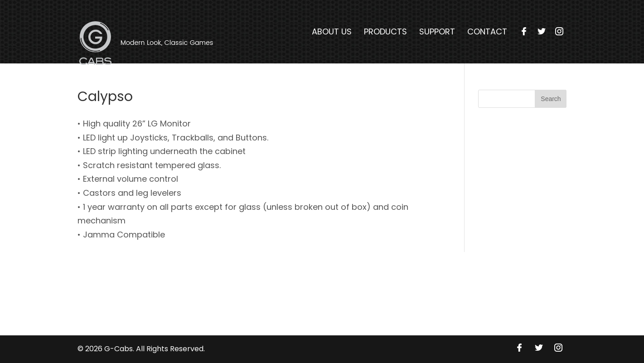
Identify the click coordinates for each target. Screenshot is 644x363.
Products (385, 32)
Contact (487, 32)
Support (437, 32)
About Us (332, 32)
